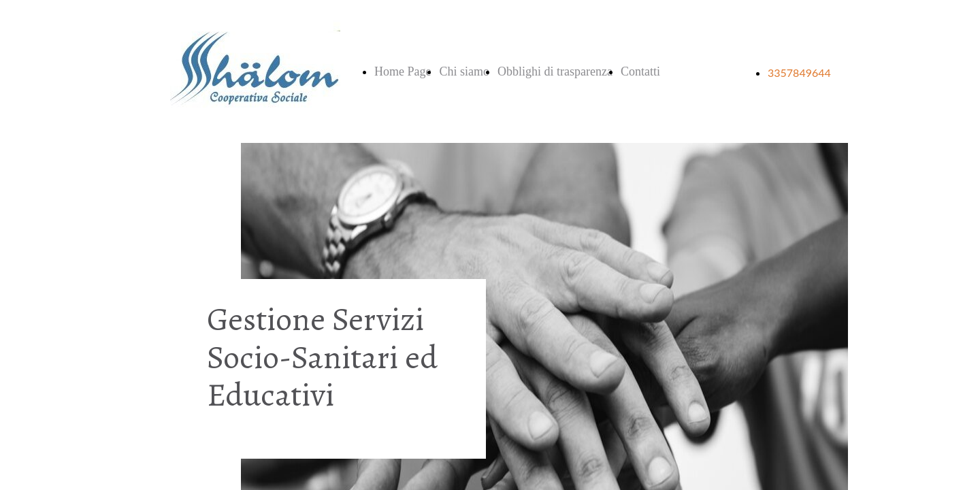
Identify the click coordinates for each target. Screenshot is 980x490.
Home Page (403, 71)
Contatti (640, 71)
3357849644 (799, 72)
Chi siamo (464, 71)
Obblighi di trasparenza (555, 71)
